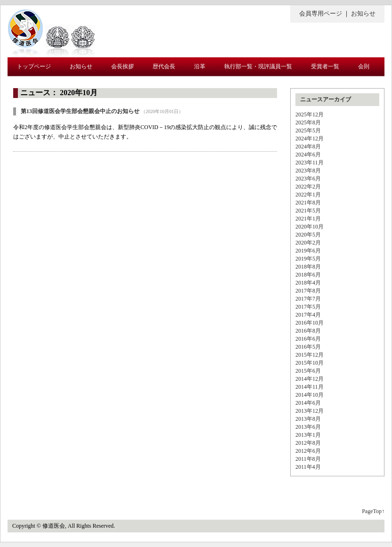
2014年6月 (308, 403)
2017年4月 (308, 315)
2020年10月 (310, 227)
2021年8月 (308, 203)
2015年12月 (310, 355)
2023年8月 (308, 171)
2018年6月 (308, 275)
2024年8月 (308, 147)
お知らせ (363, 14)
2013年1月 (308, 435)
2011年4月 (308, 467)
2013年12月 (310, 411)
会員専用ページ (321, 14)
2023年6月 (308, 179)
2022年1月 (308, 195)
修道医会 (51, 31)
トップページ (34, 66)
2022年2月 (308, 187)
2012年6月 (308, 451)
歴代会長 (164, 66)
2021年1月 (308, 219)
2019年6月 (308, 251)
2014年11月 (310, 387)
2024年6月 (308, 155)
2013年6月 (308, 427)
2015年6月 (308, 371)
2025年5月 (308, 131)
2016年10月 (310, 323)
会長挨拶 (122, 66)
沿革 (200, 66)
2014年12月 (310, 379)
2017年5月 (308, 307)
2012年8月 (308, 443)
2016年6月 (308, 339)
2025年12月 (310, 114)
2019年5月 (308, 259)
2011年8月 (308, 459)
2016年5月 (308, 347)
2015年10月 (310, 363)
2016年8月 (308, 331)
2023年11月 (310, 163)
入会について (34, 86)
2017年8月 (308, 291)
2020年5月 (308, 235)
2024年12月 (310, 139)
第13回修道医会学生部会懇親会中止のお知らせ (80, 111)
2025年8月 (308, 122)
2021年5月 (308, 211)
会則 (364, 66)
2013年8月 (308, 419)
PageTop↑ (373, 511)
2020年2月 (308, 243)
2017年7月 (308, 299)
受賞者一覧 (325, 66)
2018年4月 (308, 283)
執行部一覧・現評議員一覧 (258, 66)
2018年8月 (308, 267)
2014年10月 (310, 395)
